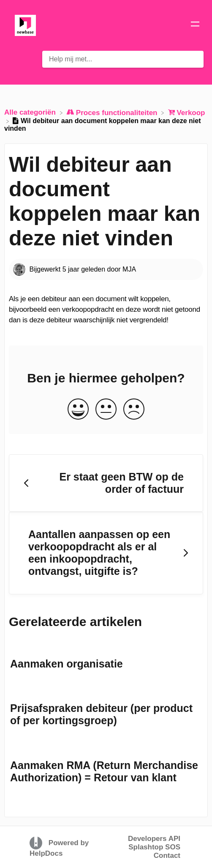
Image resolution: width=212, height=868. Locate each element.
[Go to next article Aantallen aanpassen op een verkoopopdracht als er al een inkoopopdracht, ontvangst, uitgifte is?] (106, 553)
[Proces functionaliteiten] (113, 112)
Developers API (154, 839)
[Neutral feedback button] (106, 410)
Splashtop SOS (154, 847)
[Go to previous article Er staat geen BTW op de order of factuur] (106, 483)
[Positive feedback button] (78, 410)
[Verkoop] (187, 112)
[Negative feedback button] (134, 410)
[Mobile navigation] (195, 25)
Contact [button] (167, 856)
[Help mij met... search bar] (123, 59)
